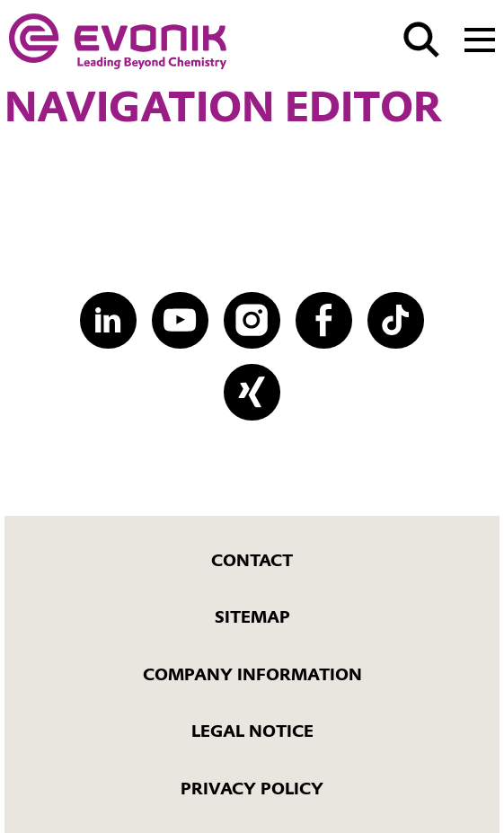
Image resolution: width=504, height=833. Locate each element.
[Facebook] (323, 320)
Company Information (252, 674)
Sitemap (252, 617)
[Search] (421, 40)
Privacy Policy (252, 789)
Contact (252, 560)
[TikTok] (395, 320)
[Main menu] (480, 38)
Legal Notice (252, 731)
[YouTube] (180, 320)
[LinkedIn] (108, 320)
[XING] (252, 392)
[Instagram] (252, 320)
